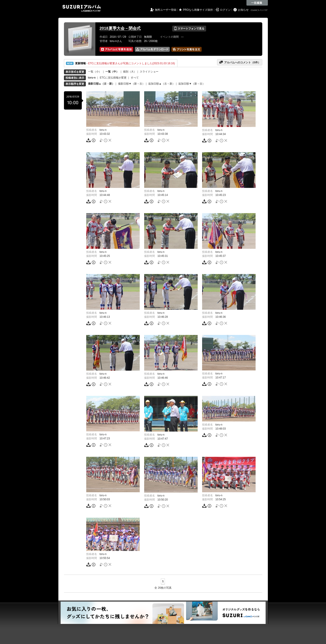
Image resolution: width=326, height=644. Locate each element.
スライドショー (149, 72)
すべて (135, 78)
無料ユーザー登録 (166, 10)
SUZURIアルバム (82, 8)
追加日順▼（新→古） (192, 84)
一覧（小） (95, 72)
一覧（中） (112, 72)
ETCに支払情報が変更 (113, 78)
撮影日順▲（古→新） (101, 84)
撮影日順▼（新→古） (131, 84)
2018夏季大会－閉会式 (120, 28)
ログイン (225, 10)
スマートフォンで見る (189, 29)
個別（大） (130, 72)
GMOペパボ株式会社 (260, 10)
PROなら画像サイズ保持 (198, 10)
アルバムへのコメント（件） (240, 62)
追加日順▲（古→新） (162, 84)
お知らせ (243, 10)
